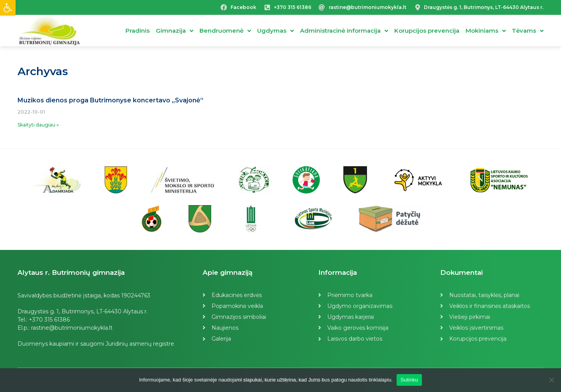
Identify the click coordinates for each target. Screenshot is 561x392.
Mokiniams (486, 31)
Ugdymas (275, 31)
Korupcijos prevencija (427, 31)
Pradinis (138, 31)
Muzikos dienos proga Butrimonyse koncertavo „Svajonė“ (110, 100)
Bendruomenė (225, 31)
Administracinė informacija (344, 31)
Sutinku (409, 380)
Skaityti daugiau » (38, 125)
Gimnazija (175, 31)
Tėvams (528, 31)
